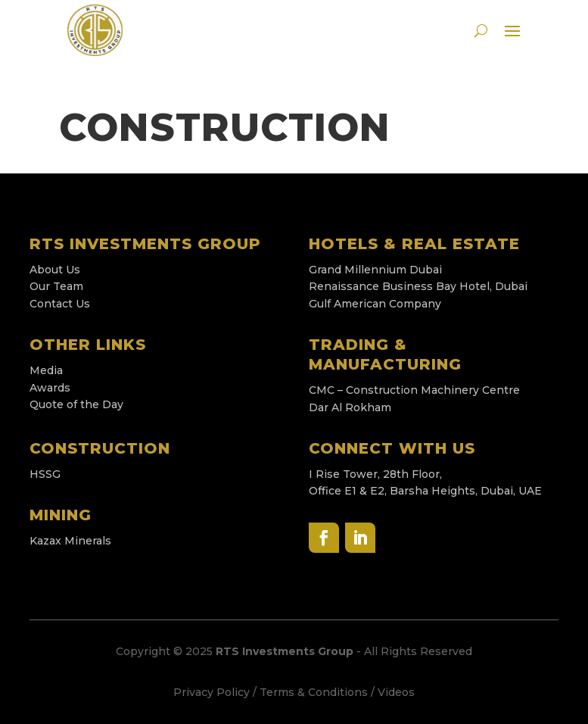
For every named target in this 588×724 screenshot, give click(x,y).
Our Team (56, 286)
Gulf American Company (375, 304)
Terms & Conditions (314, 692)
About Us (55, 270)
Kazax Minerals (70, 541)
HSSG (45, 474)
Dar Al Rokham (350, 407)
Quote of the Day (76, 404)
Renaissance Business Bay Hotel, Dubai (420, 286)
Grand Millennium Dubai (375, 270)
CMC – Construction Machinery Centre (416, 390)
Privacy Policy (212, 692)
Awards (50, 388)
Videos (396, 692)
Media (46, 370)
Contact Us (60, 304)
